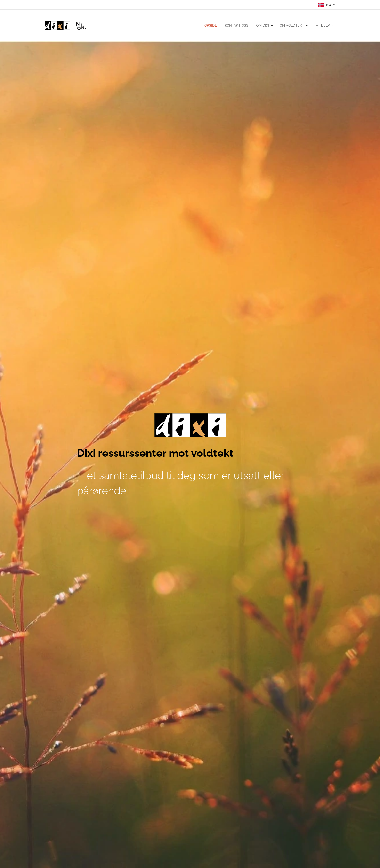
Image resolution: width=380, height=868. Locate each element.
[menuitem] (206, 25)
